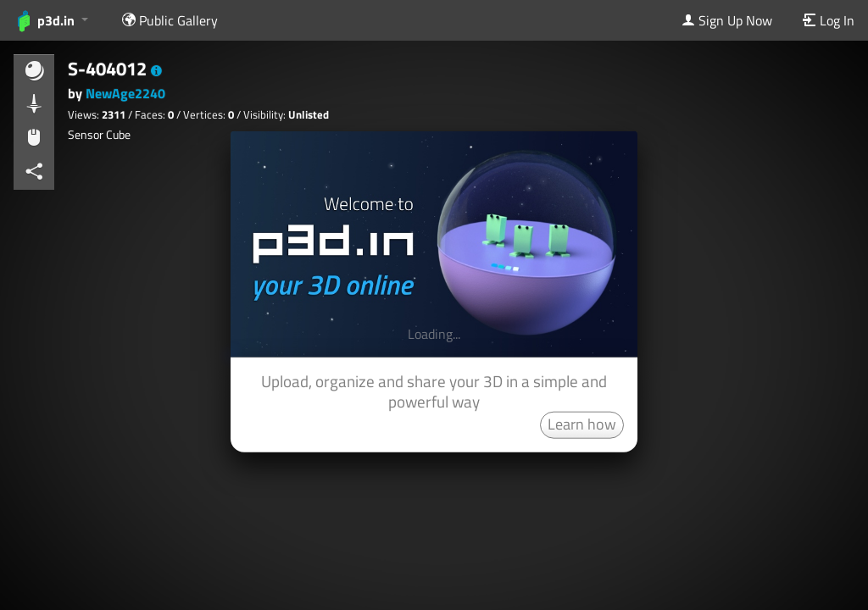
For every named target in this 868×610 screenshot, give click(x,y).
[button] (156, 71)
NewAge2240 (125, 93)
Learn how (582, 423)
